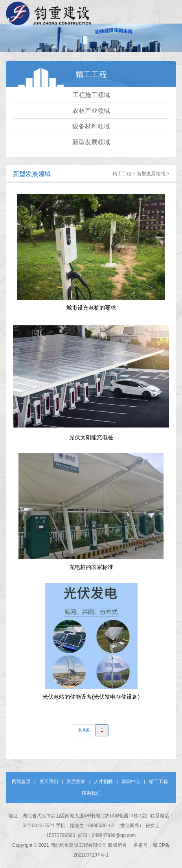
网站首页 (21, 782)
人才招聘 (103, 782)
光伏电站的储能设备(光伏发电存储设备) (91, 697)
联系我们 (91, 793)
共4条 (84, 730)
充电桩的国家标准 (91, 567)
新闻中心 (131, 782)
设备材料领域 (91, 126)
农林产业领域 (91, 111)
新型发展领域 (91, 142)
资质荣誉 (76, 782)
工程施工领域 (91, 95)
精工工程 (122, 174)
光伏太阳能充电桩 (91, 437)
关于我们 (49, 782)
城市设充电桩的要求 (91, 308)
